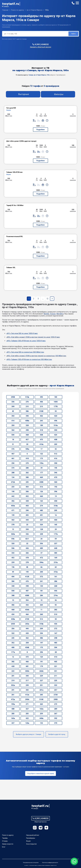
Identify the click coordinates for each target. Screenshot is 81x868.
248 (41, 534)
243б (13, 624)
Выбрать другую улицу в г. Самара (29, 734)
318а (56, 506)
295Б (56, 699)
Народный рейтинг (33, 835)
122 (41, 454)
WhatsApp (35, 828)
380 (27, 477)
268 (56, 586)
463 (13, 520)
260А (41, 671)
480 (13, 647)
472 (41, 558)
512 (56, 454)
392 (56, 718)
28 (56, 652)
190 (13, 492)
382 (13, 662)
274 (41, 506)
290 (27, 510)
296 (41, 652)
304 (56, 647)
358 (56, 463)
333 (56, 685)
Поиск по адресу (8, 835)
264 (41, 605)
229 (41, 676)
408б (27, 595)
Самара (6, 6)
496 (56, 421)
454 (27, 487)
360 (56, 482)
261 (13, 695)
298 (56, 638)
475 (41, 440)
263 (41, 704)
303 (27, 690)
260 (41, 614)
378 (13, 525)
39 (41, 468)
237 (56, 544)
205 (56, 510)
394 (41, 633)
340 (27, 676)
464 (27, 614)
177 (41, 473)
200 (41, 572)
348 (13, 586)
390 (27, 416)
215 (27, 406)
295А (27, 699)
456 (13, 501)
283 (13, 714)
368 (27, 435)
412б (27, 577)
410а (41, 444)
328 (27, 425)
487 (27, 591)
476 (27, 581)
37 (41, 553)
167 (56, 633)
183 (56, 397)
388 (13, 595)
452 (27, 496)
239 (13, 562)
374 (13, 468)
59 (56, 539)
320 (13, 544)
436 (56, 624)
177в (56, 534)
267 (56, 714)
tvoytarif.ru (11, 4)
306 (27, 492)
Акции (28, 841)
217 (27, 681)
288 (13, 473)
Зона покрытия (31, 844)
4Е (13, 411)
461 (13, 458)
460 (41, 496)
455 (27, 515)
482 (13, 605)
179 (41, 666)
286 (56, 581)
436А (27, 610)
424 (56, 435)
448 (56, 548)
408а (27, 421)
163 (41, 501)
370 (56, 723)
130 (41, 586)
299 (27, 685)
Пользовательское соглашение (31, 863)
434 (13, 614)
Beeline (46, 314)
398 (27, 586)
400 (56, 520)
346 (56, 473)
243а (27, 624)
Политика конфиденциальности (50, 863)
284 (41, 595)
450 (27, 506)
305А (27, 671)
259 (41, 714)
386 (27, 411)
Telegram (41, 828)
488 (13, 709)
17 (41, 449)
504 (13, 435)
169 (56, 558)
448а (41, 718)
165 (56, 525)
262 (27, 473)
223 (13, 671)
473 (27, 657)
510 (56, 614)
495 (41, 397)
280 (27, 468)
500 (13, 591)
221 (56, 666)
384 (13, 581)
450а (13, 506)
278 (27, 562)
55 (56, 605)
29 (56, 529)
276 (27, 402)
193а (41, 463)
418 (27, 458)
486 (41, 638)
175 (41, 647)
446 (56, 591)
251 (41, 685)
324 (41, 525)
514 (41, 619)
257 (56, 690)
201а (41, 690)
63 (56, 567)
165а (13, 718)
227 (41, 681)
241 (41, 581)
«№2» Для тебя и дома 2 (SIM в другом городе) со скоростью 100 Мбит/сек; (36, 356)
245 (13, 638)
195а (13, 704)
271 (27, 704)
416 (56, 458)
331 (56, 671)
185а (27, 449)
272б (56, 695)
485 (41, 510)
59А (13, 539)
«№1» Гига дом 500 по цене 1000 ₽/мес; (22, 333)
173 (41, 458)
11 (41, 610)
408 (56, 440)
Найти (73, 34)
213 (41, 406)
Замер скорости (8, 844)
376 (13, 449)
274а (56, 595)
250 (13, 425)
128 (41, 529)
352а (13, 685)
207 (41, 520)
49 (13, 572)
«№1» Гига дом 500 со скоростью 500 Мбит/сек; (25, 352)
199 (13, 515)
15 (41, 600)
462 (27, 638)
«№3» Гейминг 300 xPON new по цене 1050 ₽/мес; (26, 341)
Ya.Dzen (46, 828)
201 (13, 676)
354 (27, 600)
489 (41, 548)
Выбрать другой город (57, 734)
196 (13, 567)
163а (41, 709)
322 (13, 633)
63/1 (27, 539)
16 (56, 515)
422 (27, 718)
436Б (27, 647)
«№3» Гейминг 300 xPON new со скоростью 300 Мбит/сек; (29, 359)
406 (41, 402)
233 (13, 487)
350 (13, 416)
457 (27, 440)
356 (41, 544)
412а (27, 695)
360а (13, 534)
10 (13, 600)
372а (56, 572)
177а (13, 652)
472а (13, 699)
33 (56, 411)
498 (27, 430)
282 (56, 610)
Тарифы (5, 838)
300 (56, 430)
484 (56, 553)
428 (13, 666)
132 (41, 723)
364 (13, 430)
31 (13, 444)
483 (56, 643)
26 (56, 600)
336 (13, 402)
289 (56, 709)
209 (41, 629)
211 (56, 676)
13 (13, 529)
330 (27, 529)
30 (56, 619)
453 (13, 558)
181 (41, 591)
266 (27, 553)
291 (13, 690)
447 (13, 723)
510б (41, 699)
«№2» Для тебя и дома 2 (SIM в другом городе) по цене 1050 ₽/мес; (33, 337)
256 (13, 629)
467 (13, 454)
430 (27, 633)
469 (41, 477)
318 (41, 430)
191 (41, 662)
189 (41, 425)
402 (41, 416)
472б (27, 619)
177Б (56, 406)
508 (41, 435)
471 (13, 510)
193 (27, 572)
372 (41, 577)
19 (56, 496)
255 (27, 714)
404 (13, 577)
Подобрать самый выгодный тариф (41, 774)
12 (13, 657)
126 (41, 492)
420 (56, 416)
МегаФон (60, 314)
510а (56, 425)
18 (13, 440)
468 (13, 610)
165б (56, 402)
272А (13, 482)
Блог (4, 847)
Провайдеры (31, 838)
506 (13, 548)
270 (27, 463)
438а (13, 619)
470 (56, 477)
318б (41, 411)
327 (27, 709)
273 (56, 704)
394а (41, 562)
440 (27, 520)
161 (56, 577)
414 (13, 421)
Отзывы (5, 841)
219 (13, 681)
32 (56, 449)
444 (27, 629)
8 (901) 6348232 (42, 44)
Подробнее (40, 130)
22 (27, 544)
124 (41, 657)
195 (56, 468)
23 (27, 525)
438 (27, 501)
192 (56, 487)
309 (13, 406)
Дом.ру (53, 314)
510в (27, 397)
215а (56, 562)
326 (27, 534)
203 (56, 444)
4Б (27, 567)
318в (41, 624)
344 (13, 553)
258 (27, 643)
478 (27, 558)
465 (56, 662)
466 (27, 662)
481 (27, 666)
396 (56, 492)
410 (56, 657)
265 (41, 695)
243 (41, 421)
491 (41, 515)
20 (27, 444)
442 (13, 496)
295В (13, 397)
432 (27, 605)
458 (56, 501)
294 (13, 463)
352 (13, 643)
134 (13, 477)
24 (41, 539)
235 (27, 482)
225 (56, 681)
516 (41, 487)
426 (27, 548)
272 (56, 629)
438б (41, 482)
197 (41, 643)
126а (27, 723)
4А (41, 567)
